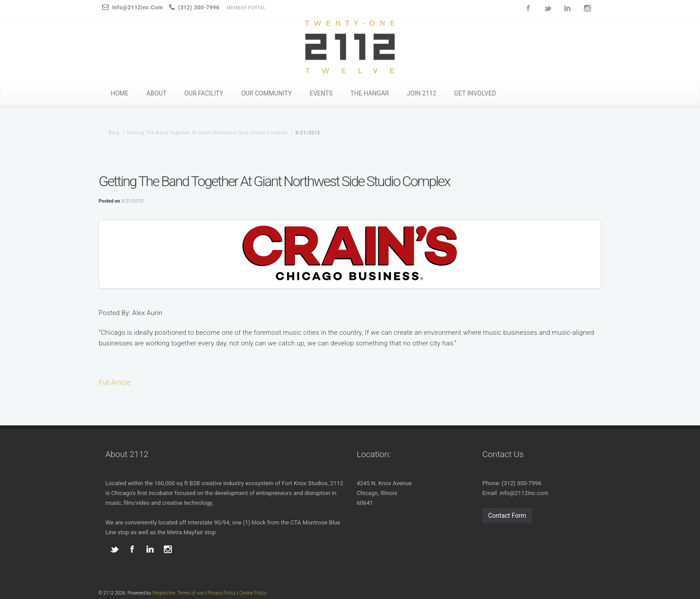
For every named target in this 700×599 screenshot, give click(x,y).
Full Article (115, 383)
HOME (120, 93)
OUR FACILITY (204, 93)
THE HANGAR (370, 93)
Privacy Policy (222, 593)
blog (114, 133)
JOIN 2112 (421, 93)
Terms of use (191, 593)
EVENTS (321, 93)
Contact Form (507, 516)
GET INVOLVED (475, 93)
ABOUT (156, 93)
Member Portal (246, 8)
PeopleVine (164, 593)
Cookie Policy (253, 593)
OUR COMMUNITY (267, 93)
